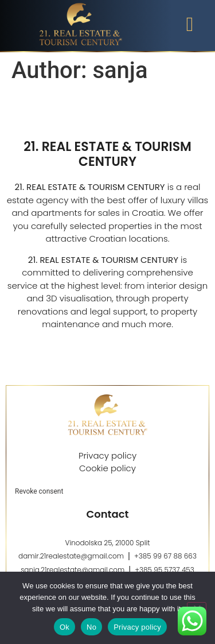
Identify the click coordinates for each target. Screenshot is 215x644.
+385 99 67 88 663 (165, 556)
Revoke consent (39, 491)
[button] (190, 24)
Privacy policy (137, 627)
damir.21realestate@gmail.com (71, 556)
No (91, 627)
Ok (64, 627)
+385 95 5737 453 (165, 570)
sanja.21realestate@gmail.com (73, 570)
